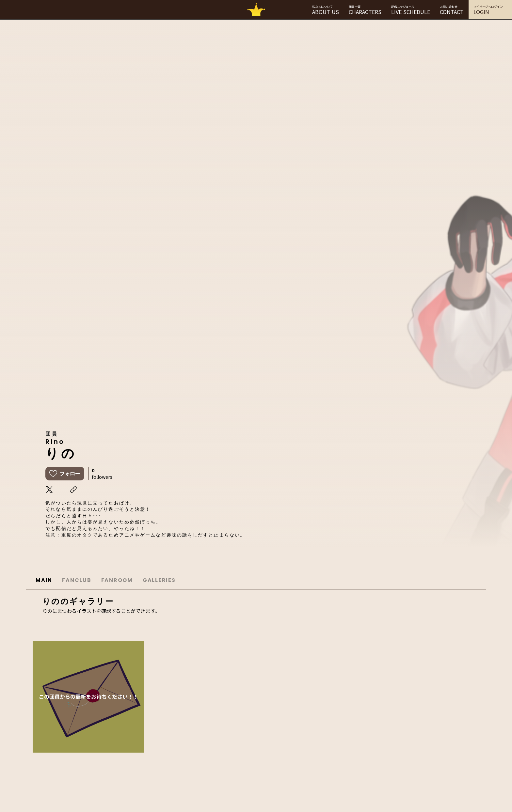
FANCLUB (77, 580)
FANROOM (117, 580)
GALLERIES (159, 580)
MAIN (44, 580)
